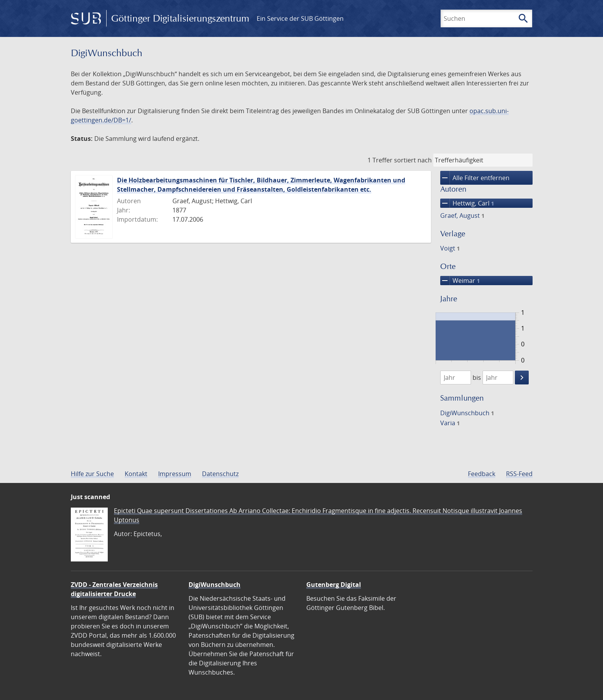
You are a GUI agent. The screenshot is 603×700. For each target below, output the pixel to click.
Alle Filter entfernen (475, 178)
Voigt (450, 248)
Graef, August (462, 216)
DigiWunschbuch (467, 413)
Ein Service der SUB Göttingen (300, 18)
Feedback (482, 474)
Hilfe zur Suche (92, 474)
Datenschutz (220, 474)
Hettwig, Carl (467, 203)
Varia (450, 423)
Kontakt (136, 474)
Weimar (460, 281)
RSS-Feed (519, 474)
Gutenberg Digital (334, 585)
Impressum (175, 474)
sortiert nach (413, 160)
